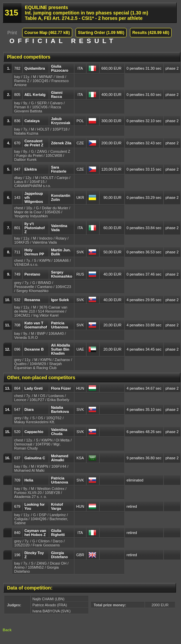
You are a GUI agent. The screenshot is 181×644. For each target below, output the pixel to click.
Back (7, 630)
